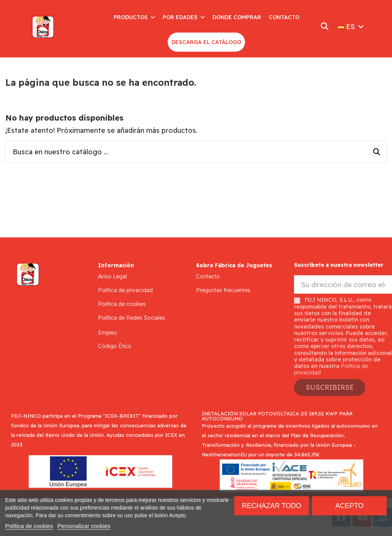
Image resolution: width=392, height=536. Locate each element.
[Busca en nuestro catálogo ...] (377, 152)
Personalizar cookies (84, 526)
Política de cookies (122, 304)
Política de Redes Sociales (131, 318)
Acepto (350, 506)
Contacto (208, 276)
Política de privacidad (125, 290)
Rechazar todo (272, 506)
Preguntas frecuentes (223, 290)
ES (352, 27)
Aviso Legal (112, 276)
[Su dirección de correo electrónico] (343, 285)
